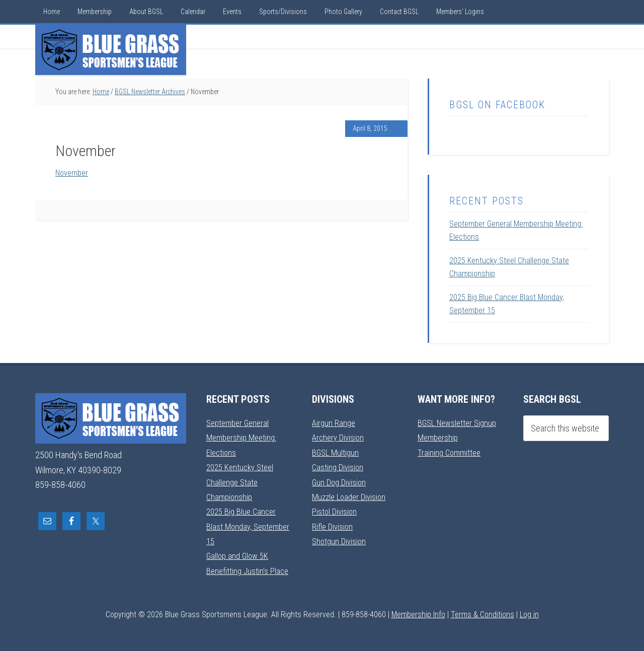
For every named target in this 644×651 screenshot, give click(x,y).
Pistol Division (335, 511)
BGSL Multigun (337, 452)
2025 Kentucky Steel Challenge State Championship (243, 482)
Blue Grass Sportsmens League (111, 50)
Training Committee (451, 452)
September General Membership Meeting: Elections (244, 438)
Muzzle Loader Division (351, 496)
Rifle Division (333, 526)
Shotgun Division (340, 540)
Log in (529, 614)
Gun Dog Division (341, 482)
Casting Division (339, 467)
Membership (439, 437)
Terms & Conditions (482, 614)
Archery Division (340, 437)
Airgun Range (335, 423)
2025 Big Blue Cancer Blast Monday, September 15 (243, 526)
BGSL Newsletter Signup (460, 423)
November (74, 172)
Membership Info (418, 614)
